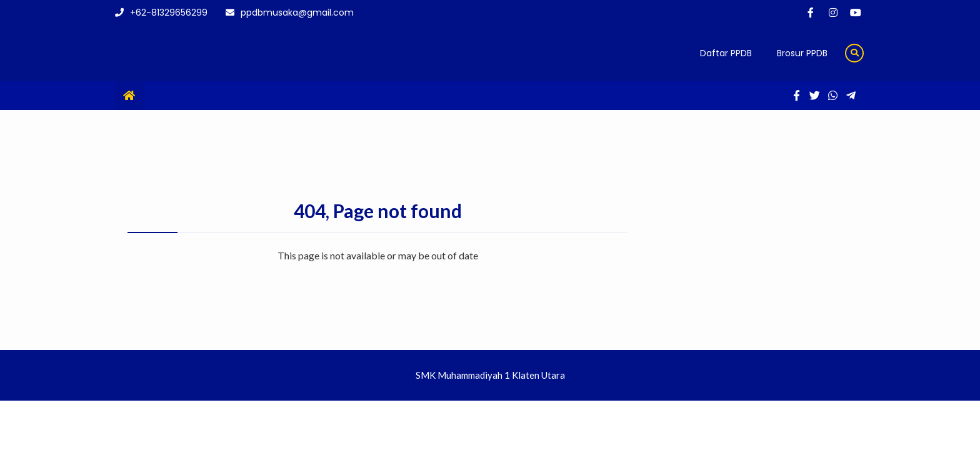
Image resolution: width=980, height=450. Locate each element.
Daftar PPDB (726, 53)
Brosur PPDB (802, 53)
